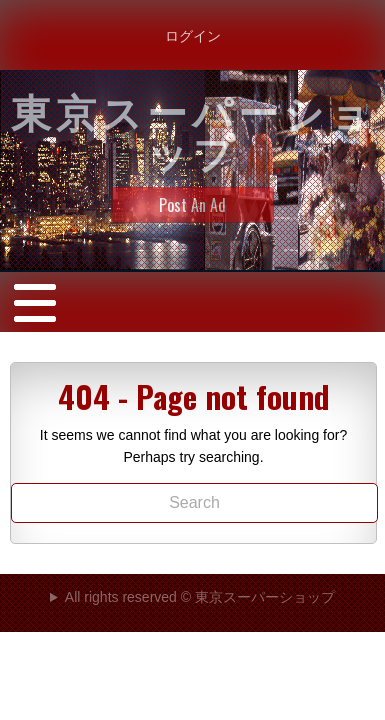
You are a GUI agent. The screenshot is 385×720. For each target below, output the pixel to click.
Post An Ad (192, 205)
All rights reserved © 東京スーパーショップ (200, 597)
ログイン (193, 34)
